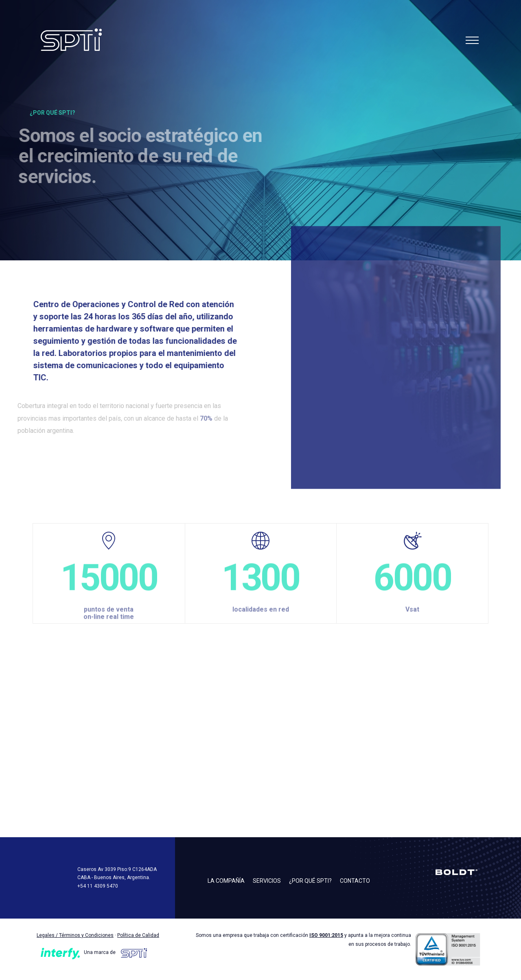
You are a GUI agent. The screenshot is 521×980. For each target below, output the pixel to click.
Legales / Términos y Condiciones (75, 935)
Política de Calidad (138, 935)
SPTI (88, 40)
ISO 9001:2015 (326, 935)
